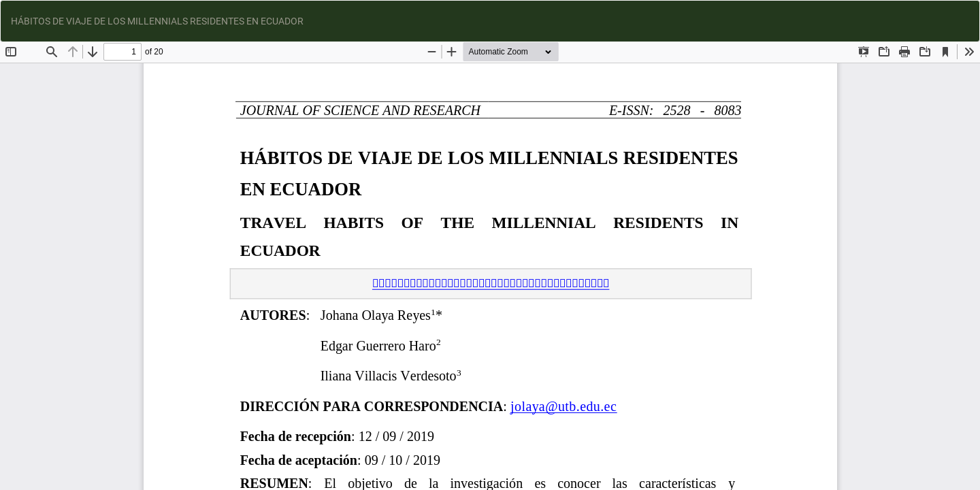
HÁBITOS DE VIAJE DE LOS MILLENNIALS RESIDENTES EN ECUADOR (157, 21)
